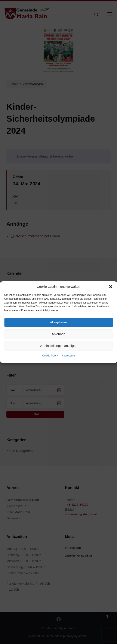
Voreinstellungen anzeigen (59, 346)
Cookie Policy (50, 356)
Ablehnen (58, 334)
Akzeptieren (58, 322)
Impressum (68, 356)
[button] (111, 287)
